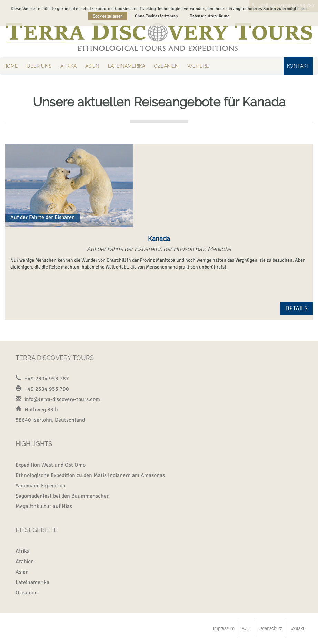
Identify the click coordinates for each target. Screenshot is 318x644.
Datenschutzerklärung (210, 16)
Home (11, 66)
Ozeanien (166, 66)
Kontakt (298, 66)
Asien (92, 66)
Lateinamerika (127, 66)
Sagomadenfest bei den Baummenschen (63, 496)
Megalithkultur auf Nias (44, 506)
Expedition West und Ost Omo (51, 465)
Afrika (68, 66)
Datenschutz (270, 628)
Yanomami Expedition (41, 486)
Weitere (198, 66)
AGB (246, 628)
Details (296, 308)
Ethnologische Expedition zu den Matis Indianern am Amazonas (90, 475)
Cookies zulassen (108, 16)
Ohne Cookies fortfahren (156, 16)
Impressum (224, 628)
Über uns (39, 66)
